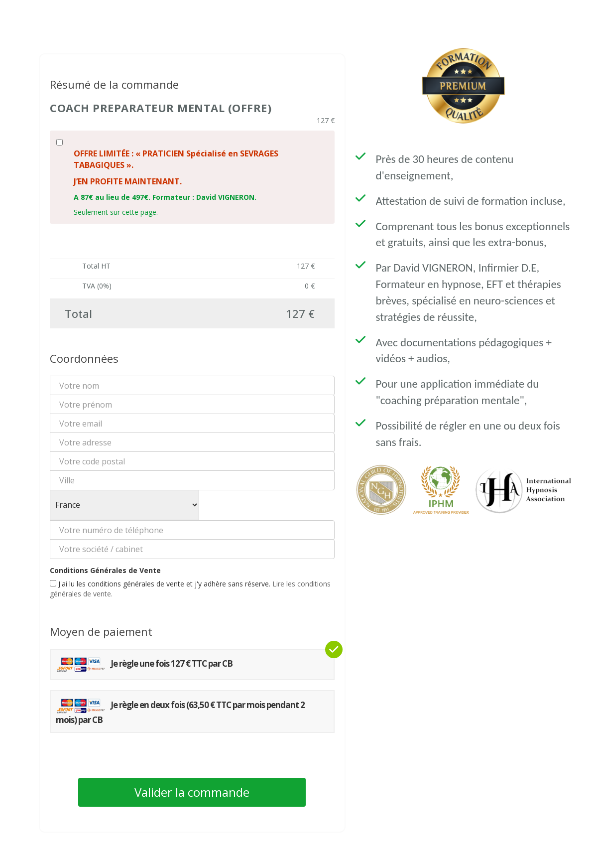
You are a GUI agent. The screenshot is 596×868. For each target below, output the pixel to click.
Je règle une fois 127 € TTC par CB (144, 664)
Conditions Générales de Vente (105, 570)
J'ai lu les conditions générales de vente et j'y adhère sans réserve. (190, 589)
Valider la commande (192, 792)
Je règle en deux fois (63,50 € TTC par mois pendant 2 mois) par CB (180, 712)
